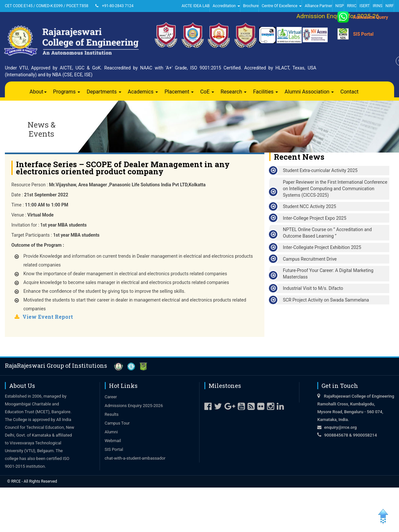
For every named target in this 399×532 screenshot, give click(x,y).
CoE (207, 92)
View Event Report (48, 317)
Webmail (113, 441)
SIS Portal (363, 34)
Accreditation (226, 6)
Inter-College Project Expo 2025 (315, 218)
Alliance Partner (318, 6)
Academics (143, 92)
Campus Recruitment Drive (310, 259)
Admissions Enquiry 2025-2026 (134, 406)
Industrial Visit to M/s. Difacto (313, 288)
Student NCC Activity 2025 (309, 206)
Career (111, 397)
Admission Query (370, 17)
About (38, 92)
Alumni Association (309, 92)
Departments (104, 92)
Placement (179, 92)
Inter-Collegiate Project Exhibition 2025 (322, 247)
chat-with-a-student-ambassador (135, 458)
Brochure (251, 6)
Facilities (266, 92)
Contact (349, 92)
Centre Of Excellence (282, 6)
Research (234, 92)
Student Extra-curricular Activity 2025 (320, 170)
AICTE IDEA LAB (196, 6)
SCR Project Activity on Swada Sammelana (326, 300)
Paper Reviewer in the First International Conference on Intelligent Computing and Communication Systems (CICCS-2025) (335, 189)
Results (112, 414)
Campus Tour (117, 423)
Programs (67, 92)
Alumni (111, 432)
